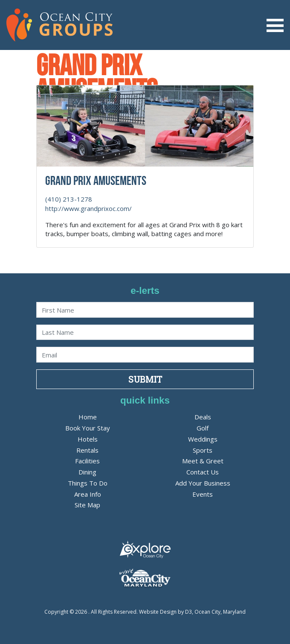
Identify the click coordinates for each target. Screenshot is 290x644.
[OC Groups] (59, 24)
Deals (203, 417)
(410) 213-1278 (69, 199)
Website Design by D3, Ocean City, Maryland (192, 612)
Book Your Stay (88, 428)
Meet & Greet (203, 461)
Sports (203, 450)
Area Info (88, 494)
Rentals (87, 450)
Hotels (88, 439)
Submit (145, 379)
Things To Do (88, 483)
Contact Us (203, 472)
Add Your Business (203, 483)
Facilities (87, 461)
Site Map (87, 505)
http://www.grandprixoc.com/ (88, 208)
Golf (203, 428)
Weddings (203, 439)
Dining (87, 472)
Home (88, 417)
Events (203, 494)
